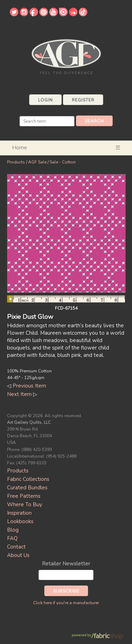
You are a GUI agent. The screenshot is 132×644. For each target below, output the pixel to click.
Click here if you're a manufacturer (66, 603)
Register (83, 100)
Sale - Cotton (63, 162)
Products (16, 162)
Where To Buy (25, 504)
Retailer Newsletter (66, 564)
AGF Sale (37, 162)
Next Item (19, 394)
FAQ (12, 538)
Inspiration (19, 513)
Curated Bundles (27, 488)
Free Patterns (24, 496)
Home (20, 148)
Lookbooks (20, 521)
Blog (13, 530)
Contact (16, 547)
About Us (18, 555)
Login (45, 100)
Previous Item (29, 386)
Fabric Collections (28, 479)
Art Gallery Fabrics (66, 56)
